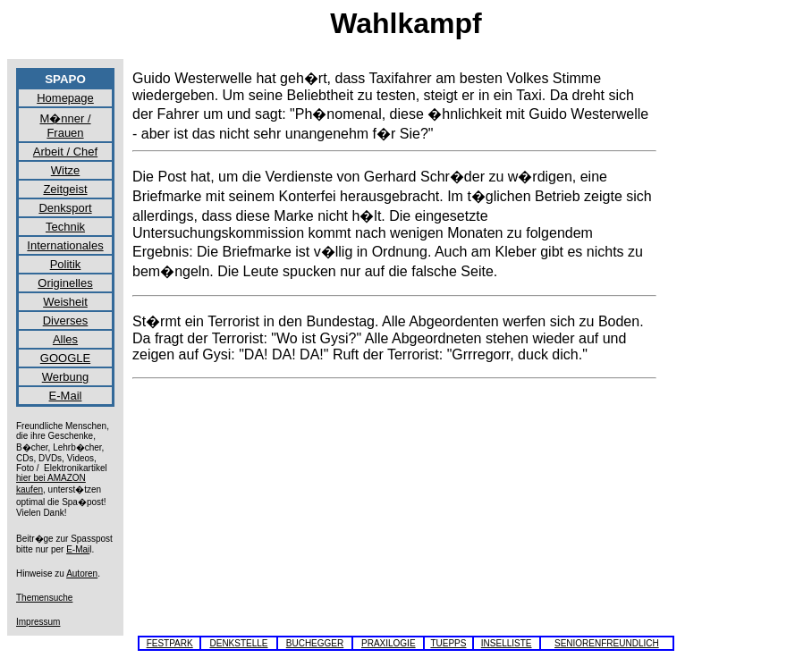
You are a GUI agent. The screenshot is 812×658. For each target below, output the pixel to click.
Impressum (38, 622)
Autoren (82, 574)
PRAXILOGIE (389, 643)
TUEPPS (448, 643)
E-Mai (78, 549)
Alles (65, 339)
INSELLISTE (507, 643)
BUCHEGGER (315, 643)
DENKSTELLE (238, 643)
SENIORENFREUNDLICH (607, 643)
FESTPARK (170, 643)
